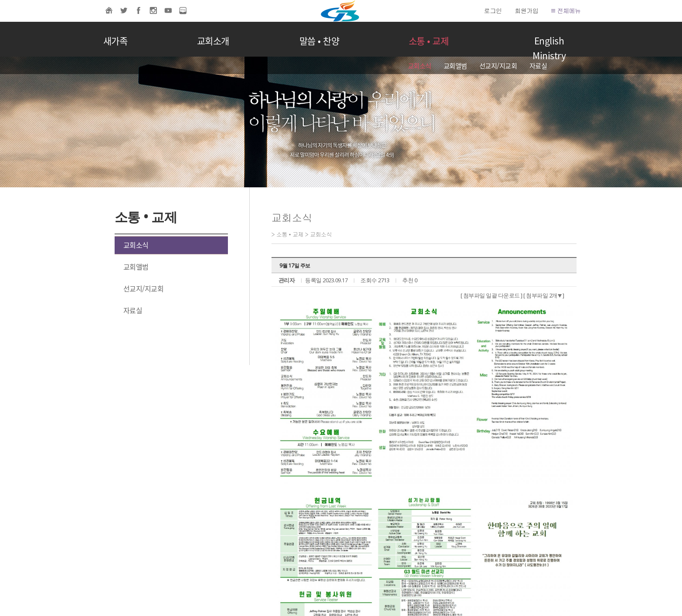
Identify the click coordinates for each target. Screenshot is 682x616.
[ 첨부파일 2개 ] (544, 295)
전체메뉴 (566, 10)
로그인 (493, 10)
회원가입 (526, 10)
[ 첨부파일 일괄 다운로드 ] (492, 295)
